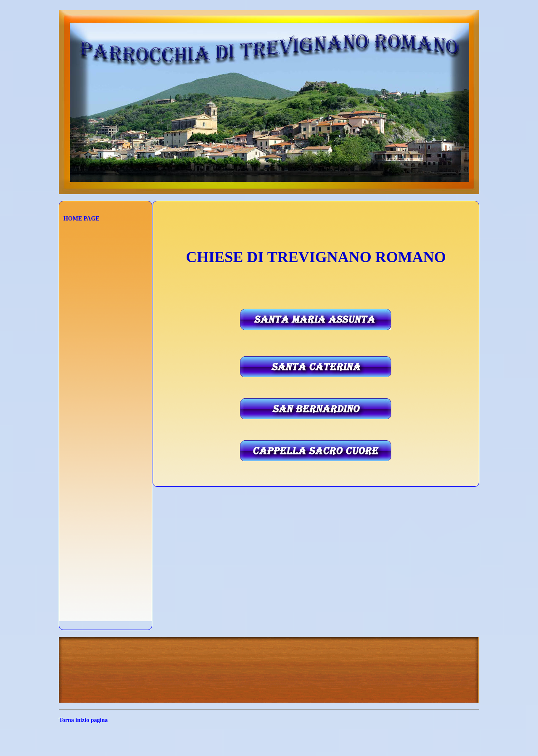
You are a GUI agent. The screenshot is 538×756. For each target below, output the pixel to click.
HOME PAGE (82, 219)
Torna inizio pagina (83, 720)
